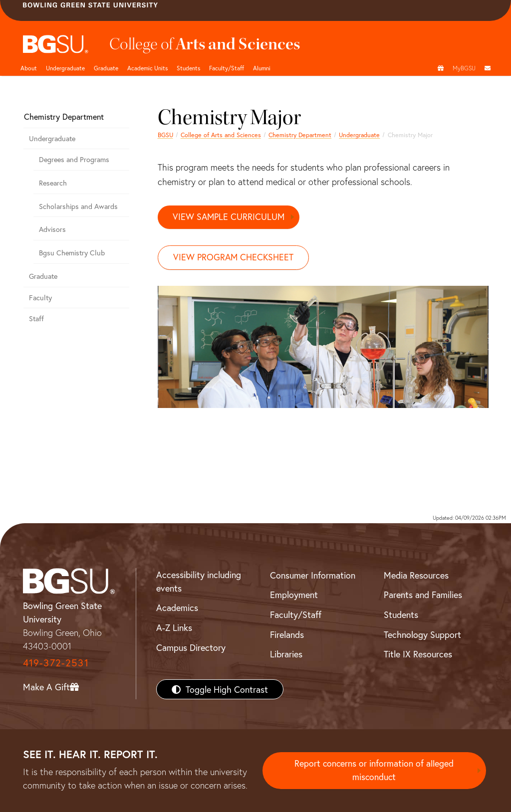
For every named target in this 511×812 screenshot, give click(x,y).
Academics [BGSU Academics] (177, 608)
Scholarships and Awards (78, 206)
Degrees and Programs (74, 159)
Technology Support (422, 634)
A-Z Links (174, 628)
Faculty (40, 298)
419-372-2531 (56, 663)
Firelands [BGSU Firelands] (287, 634)
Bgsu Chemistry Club (72, 253)
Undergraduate (65, 68)
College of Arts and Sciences (221, 135)
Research (53, 183)
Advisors (52, 229)
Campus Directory (191, 647)
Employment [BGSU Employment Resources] (294, 595)
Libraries (286, 654)
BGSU (165, 135)
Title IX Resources (418, 654)
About (29, 68)
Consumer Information (313, 575)
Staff (36, 318)
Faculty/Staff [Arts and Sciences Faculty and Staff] (227, 68)
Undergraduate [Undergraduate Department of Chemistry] (359, 135)
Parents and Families (423, 595)
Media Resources (416, 575)
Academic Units (147, 68)
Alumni (262, 68)
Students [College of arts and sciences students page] (188, 68)
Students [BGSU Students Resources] (401, 615)
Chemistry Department (300, 135)
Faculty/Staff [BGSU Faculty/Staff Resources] (296, 615)
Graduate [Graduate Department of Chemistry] (43, 276)
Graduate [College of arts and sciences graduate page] (106, 68)
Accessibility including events (199, 581)
